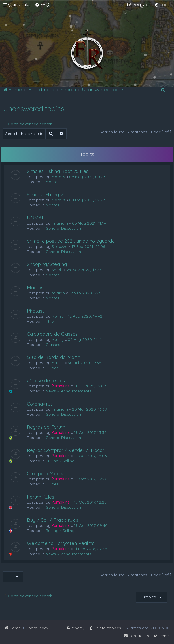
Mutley (58, 316)
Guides (52, 368)
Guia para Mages (46, 473)
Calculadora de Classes (52, 334)
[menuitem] (42, 5)
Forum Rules (41, 497)
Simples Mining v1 (46, 194)
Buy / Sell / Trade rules (53, 520)
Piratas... (36, 311)
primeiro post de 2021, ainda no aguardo (71, 241)
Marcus (58, 177)
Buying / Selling (60, 461)
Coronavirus (40, 404)
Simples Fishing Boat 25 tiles (58, 171)
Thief (50, 321)
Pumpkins (61, 386)
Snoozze (60, 246)
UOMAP (36, 218)
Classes (53, 345)
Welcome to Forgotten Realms (61, 543)
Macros (53, 182)
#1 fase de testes (46, 380)
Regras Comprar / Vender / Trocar (66, 450)
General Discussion (63, 228)
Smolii (57, 270)
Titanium (60, 223)
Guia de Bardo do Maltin (54, 357)
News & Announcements (68, 391)
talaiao (58, 293)
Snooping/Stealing (47, 264)
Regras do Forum (46, 427)
